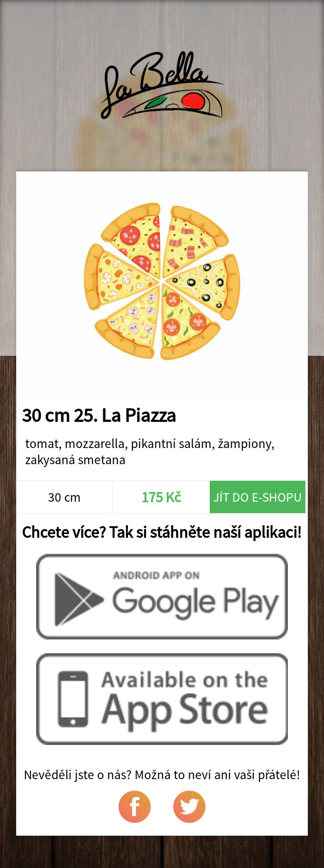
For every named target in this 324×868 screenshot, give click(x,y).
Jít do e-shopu (257, 497)
